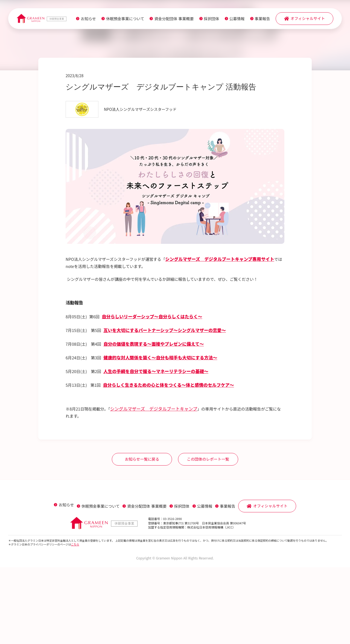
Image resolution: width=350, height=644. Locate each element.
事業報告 (260, 20)
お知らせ (86, 20)
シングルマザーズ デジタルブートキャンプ (158, 483)
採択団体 (209, 20)
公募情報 (234, 20)
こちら (75, 621)
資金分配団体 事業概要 (171, 20)
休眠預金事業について (123, 20)
